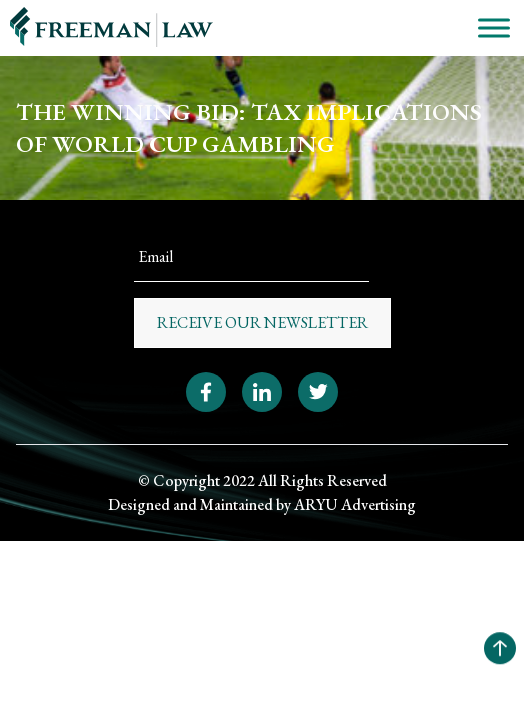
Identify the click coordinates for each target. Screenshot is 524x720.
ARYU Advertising (355, 504)
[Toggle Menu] (494, 27)
